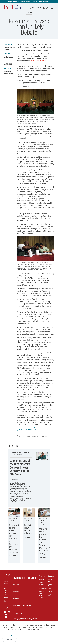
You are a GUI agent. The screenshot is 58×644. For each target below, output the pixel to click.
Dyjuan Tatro (46, 436)
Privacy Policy (50, 593)
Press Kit (51, 590)
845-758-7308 (6, 603)
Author (7, 54)
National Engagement (42, 587)
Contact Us (50, 584)
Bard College (42, 595)
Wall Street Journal (39, 60)
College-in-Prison (42, 583)
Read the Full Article (26, 429)
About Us (42, 580)
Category (8, 68)
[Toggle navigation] (48, 7)
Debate (12, 74)
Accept (9, 635)
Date (6, 61)
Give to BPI (50, 580)
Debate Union (36, 436)
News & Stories (41, 591)
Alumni (23, 436)
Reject (9, 640)
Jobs (49, 588)
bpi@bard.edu (9, 608)
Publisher (8, 44)
